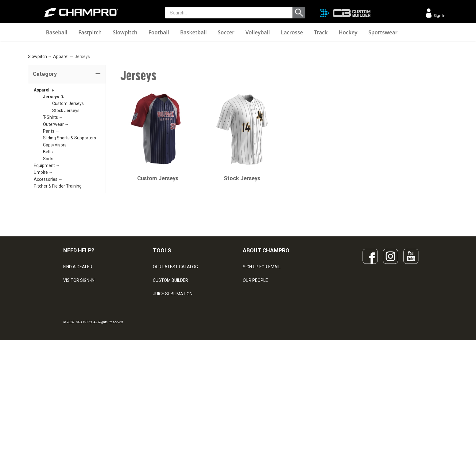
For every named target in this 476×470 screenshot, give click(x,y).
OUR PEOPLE (255, 360)
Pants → (51, 211)
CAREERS (252, 401)
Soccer (226, 32)
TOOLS (162, 330)
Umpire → (43, 252)
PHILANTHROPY (258, 387)
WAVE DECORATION (172, 387)
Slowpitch (125, 32)
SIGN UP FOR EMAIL (262, 347)
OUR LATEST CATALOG (175, 347)
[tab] (67, 154)
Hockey (348, 32)
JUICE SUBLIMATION (173, 374)
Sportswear (383, 32)
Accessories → (48, 259)
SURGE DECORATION (173, 401)
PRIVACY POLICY (80, 401)
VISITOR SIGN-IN (79, 360)
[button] (67, 154)
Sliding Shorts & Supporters (70, 218)
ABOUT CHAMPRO (266, 330)
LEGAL (70, 387)
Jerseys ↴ (53, 177)
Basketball (193, 32)
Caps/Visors (55, 225)
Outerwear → (56, 204)
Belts (48, 232)
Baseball (57, 32)
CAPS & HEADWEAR (172, 414)
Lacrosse (292, 32)
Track (321, 32)
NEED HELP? (79, 330)
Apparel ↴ (44, 170)
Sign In (439, 16)
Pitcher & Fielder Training (58, 266)
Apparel (61, 137)
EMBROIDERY (166, 428)
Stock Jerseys (66, 190)
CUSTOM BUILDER (170, 360)
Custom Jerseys (68, 184)
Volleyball (258, 32)
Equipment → (47, 245)
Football (159, 32)
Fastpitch (90, 32)
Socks (49, 239)
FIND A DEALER (78, 347)
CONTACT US (76, 374)
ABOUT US (253, 374)
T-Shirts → (53, 197)
